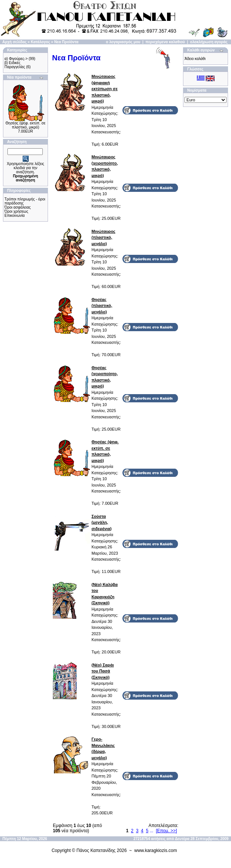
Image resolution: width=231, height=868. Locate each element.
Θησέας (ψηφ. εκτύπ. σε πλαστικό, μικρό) (25, 125)
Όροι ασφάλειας (18, 207)
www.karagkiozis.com (156, 850)
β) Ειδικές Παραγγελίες (15, 65)
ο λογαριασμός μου (123, 42)
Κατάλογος (41, 42)
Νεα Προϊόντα (66, 42)
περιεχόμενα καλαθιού (165, 42)
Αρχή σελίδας (14, 42)
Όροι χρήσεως (16, 211)
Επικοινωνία (15, 216)
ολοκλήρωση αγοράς (209, 42)
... (151, 831)
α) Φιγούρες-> (16, 59)
